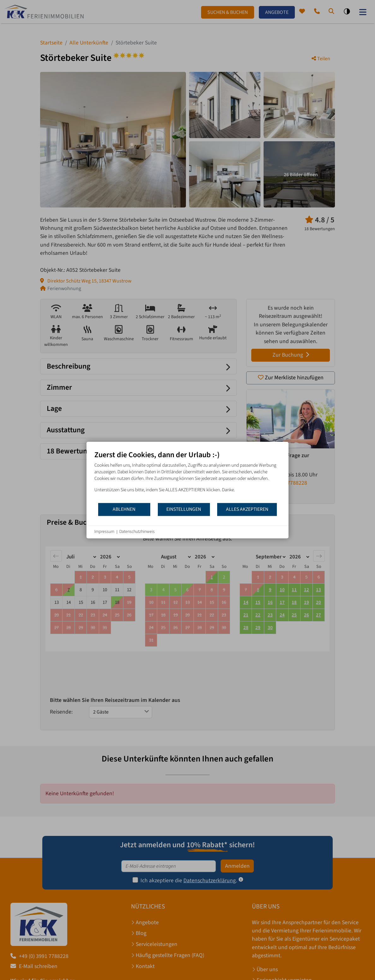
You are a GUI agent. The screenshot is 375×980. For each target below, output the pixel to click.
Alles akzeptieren (247, 509)
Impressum (104, 532)
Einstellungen (184, 509)
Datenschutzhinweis (137, 532)
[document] (187, 476)
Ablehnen (124, 509)
